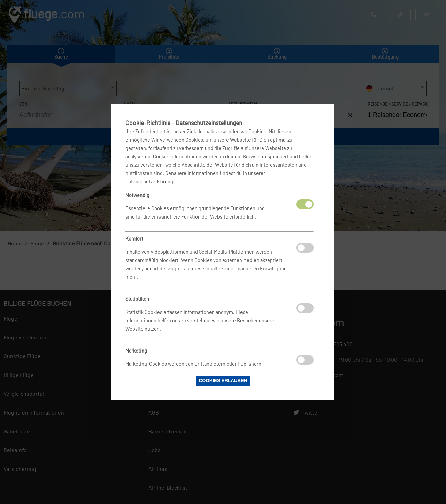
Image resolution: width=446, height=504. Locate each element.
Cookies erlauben (223, 381)
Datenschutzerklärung (149, 182)
